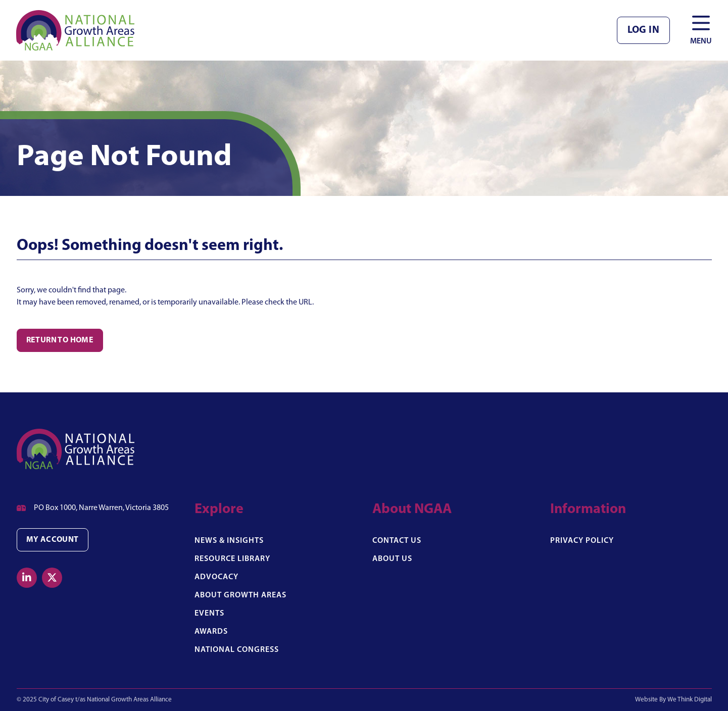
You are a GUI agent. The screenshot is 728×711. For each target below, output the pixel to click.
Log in (643, 30)
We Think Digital (690, 700)
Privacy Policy (582, 541)
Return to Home (60, 340)
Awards (211, 632)
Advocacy (216, 577)
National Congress (237, 650)
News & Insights (229, 541)
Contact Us (397, 541)
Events (209, 614)
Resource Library (232, 559)
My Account (53, 540)
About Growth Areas (240, 595)
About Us (392, 559)
